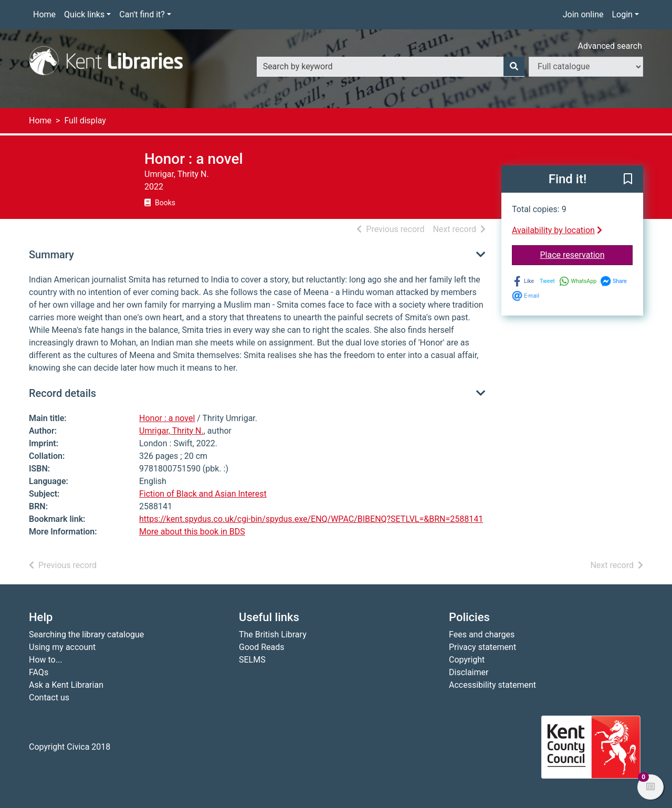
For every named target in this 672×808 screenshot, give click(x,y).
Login (622, 14)
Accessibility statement (492, 685)
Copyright (467, 660)
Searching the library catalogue (86, 634)
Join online (583, 14)
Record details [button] (62, 393)
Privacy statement (482, 647)
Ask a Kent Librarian (66, 685)
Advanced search (610, 46)
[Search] (514, 67)
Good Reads (261, 647)
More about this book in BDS (192, 532)
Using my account (62, 647)
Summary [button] (51, 255)
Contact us (49, 697)
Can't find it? (142, 14)
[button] (628, 180)
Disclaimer (469, 672)
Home (44, 14)
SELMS (252, 660)
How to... (45, 660)
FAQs (39, 672)
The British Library (273, 634)
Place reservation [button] (587, 254)
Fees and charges (482, 634)
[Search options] (586, 67)
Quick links (84, 14)
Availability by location (557, 230)
